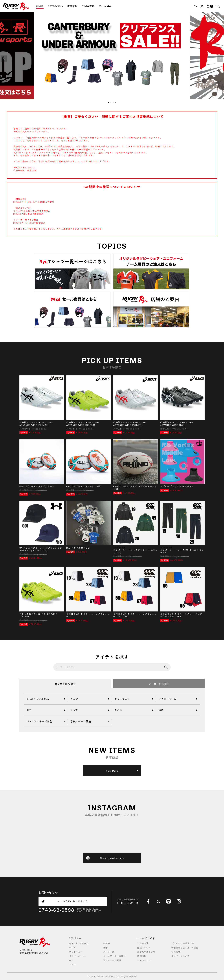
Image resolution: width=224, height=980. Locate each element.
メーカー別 (109, 952)
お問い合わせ (144, 960)
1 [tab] (109, 103)
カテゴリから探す (65, 684)
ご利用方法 (88, 6)
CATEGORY (55, 6)
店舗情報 (72, 6)
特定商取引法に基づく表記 (185, 948)
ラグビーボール (77, 956)
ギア (71, 960)
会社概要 (176, 952)
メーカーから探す (159, 684)
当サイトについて (180, 956)
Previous (4, 59)
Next (220, 59)
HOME (40, 6)
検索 (166, 667)
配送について (144, 948)
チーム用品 (105, 6)
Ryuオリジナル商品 (79, 943)
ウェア (72, 948)
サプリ (72, 964)
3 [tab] (113, 103)
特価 (105, 948)
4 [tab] (116, 103)
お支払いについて (146, 952)
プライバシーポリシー (183, 943)
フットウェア (76, 952)
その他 (106, 943)
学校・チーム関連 (112, 960)
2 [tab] (111, 103)
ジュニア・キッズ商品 (114, 956)
